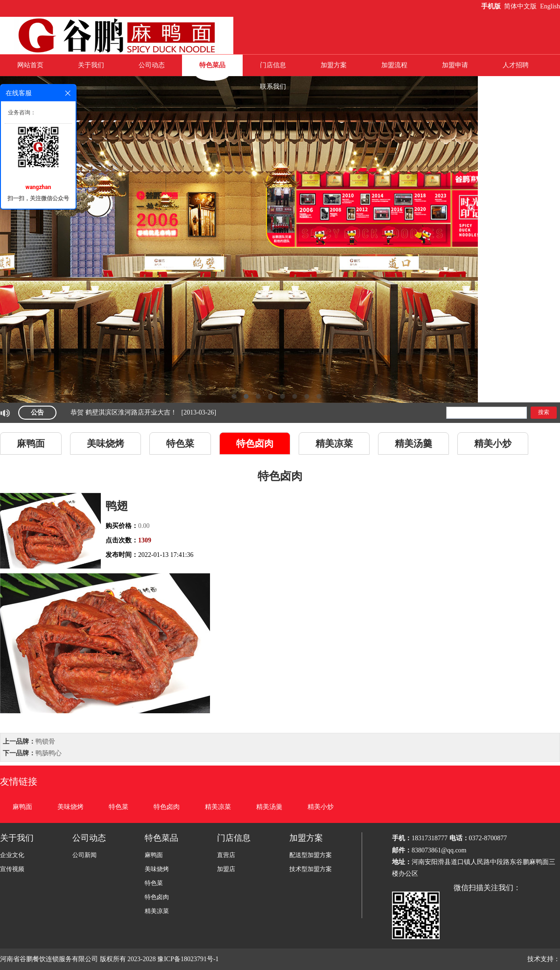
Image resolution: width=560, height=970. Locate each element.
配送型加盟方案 (311, 855)
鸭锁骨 (45, 742)
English (550, 6)
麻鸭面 (31, 443)
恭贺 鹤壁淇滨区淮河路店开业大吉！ (124, 412)
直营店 (226, 855)
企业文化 (12, 855)
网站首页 (30, 65)
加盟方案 (334, 65)
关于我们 (91, 65)
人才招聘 (516, 65)
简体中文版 (521, 6)
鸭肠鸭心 (49, 753)
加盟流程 (394, 65)
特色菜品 (212, 65)
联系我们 (273, 87)
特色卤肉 (255, 443)
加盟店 (226, 869)
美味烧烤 (105, 443)
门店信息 (273, 65)
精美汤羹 (413, 443)
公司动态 (152, 65)
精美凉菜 (334, 443)
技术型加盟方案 (311, 869)
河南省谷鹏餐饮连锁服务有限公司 (49, 959)
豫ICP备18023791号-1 (189, 959)
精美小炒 (493, 443)
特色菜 (180, 443)
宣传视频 (12, 869)
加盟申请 (455, 65)
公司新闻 (84, 855)
